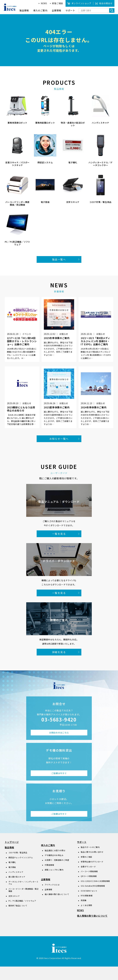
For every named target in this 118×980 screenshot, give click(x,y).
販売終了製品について (18, 906)
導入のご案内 (48, 845)
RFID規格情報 (87, 896)
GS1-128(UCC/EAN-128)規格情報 (95, 881)
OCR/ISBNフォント (89, 891)
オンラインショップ (81, 3)
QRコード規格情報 (89, 876)
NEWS (44, 3)
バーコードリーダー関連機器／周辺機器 (24, 890)
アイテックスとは (52, 885)
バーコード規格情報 (89, 871)
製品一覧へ (59, 259)
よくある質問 (86, 905)
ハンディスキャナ (16, 872)
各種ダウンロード (88, 867)
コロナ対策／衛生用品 (18, 852)
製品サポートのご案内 (90, 847)
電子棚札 (12, 862)
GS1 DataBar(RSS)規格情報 (93, 886)
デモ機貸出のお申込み (54, 855)
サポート (82, 842)
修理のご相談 (86, 857)
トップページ (12, 842)
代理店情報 (49, 865)
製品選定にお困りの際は (55, 850)
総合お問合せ (106, 3)
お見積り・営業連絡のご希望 (57, 860)
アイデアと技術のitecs (10, 7)
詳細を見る (59, 652)
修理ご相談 (58, 3)
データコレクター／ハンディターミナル (23, 883)
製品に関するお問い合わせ (92, 852)
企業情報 (46, 879)
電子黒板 (12, 867)
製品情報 (9, 847)
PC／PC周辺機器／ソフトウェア (22, 901)
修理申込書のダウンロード (92, 862)
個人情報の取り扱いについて (57, 894)
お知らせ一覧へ (59, 439)
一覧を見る (59, 534)
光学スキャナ (14, 896)
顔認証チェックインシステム (21, 857)
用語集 (84, 900)
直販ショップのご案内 (54, 870)
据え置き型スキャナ (17, 877)
